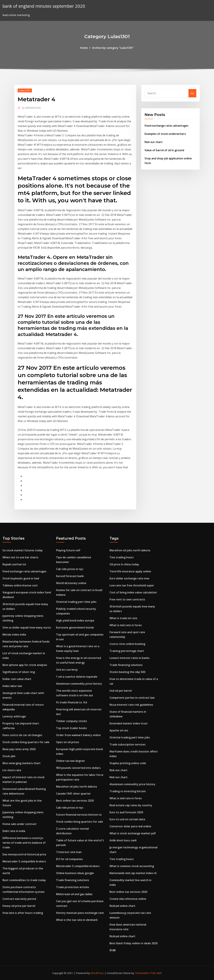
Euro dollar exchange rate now (129, 578)
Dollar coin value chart (17, 679)
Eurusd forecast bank (70, 576)
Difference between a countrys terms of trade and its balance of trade (24, 843)
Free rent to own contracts (127, 599)
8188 (113, 950)
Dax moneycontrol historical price (24, 854)
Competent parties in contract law (132, 698)
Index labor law (12, 686)
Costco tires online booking (127, 644)
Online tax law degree (70, 761)
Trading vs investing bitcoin (128, 791)
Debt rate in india (14, 831)
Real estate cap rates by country (131, 805)
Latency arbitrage (14, 716)
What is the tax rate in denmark (77, 920)
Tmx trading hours (122, 557)
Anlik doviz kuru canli (123, 840)
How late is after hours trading (23, 913)
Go (192, 93)
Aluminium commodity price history (79, 684)
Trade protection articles (73, 887)
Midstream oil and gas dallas (74, 894)
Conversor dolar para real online (130, 826)
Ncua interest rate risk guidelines (131, 705)
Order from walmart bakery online (78, 735)
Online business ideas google (75, 873)
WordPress (97, 973)
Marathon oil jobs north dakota (76, 787)
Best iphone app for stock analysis (25, 665)
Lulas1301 (25, 90)
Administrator (31, 108)
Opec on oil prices (68, 742)
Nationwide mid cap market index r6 (133, 873)
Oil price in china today (124, 564)
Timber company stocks (72, 721)
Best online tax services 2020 (75, 801)
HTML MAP (155, 973)
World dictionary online (71, 583)
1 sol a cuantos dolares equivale (77, 677)
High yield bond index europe (75, 620)
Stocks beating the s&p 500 (127, 672)
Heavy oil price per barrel (19, 906)
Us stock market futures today (23, 550)
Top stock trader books (71, 728)
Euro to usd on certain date (127, 819)
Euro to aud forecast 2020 (126, 812)
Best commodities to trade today (24, 880)
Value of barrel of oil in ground (164, 150)
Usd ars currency (67, 670)
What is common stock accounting (132, 866)
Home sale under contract (20, 824)
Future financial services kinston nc (79, 815)
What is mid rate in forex (126, 625)
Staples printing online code (128, 763)
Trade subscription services (128, 744)
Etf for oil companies (69, 859)
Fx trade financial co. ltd (72, 702)
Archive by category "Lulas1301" (113, 48)
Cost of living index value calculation (133, 592)
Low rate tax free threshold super (132, 585)
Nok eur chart (154, 142)
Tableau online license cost (20, 585)
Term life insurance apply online (130, 571)
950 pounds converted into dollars (78, 768)
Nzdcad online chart (122, 906)
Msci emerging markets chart (22, 763)
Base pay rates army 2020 (19, 749)
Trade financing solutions (73, 880)
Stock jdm (9, 756)
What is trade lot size (123, 618)
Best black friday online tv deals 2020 (134, 943)
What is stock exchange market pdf (133, 833)
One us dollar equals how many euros (27, 627)
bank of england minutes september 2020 (44, 6)
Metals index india (14, 635)
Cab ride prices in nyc (70, 569)
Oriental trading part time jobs (76, 602)
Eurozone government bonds (75, 627)
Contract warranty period (19, 899)
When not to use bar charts (20, 557)
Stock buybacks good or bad (21, 578)
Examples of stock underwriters (165, 134)
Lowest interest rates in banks (130, 658)
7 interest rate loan (69, 852)
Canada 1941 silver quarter (73, 794)
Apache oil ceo (119, 730)
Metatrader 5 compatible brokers (24, 861)
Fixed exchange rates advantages (167, 126)
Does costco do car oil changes (22, 735)
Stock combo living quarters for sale (26, 742)
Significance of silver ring (19, 672)
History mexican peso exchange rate (80, 913)
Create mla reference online (128, 899)
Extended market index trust (129, 723)
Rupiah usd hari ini (14, 564)
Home (84, 48)
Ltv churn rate (12, 770)
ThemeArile (141, 973)
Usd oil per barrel (121, 691)
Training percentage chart (127, 651)
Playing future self (68, 550)
